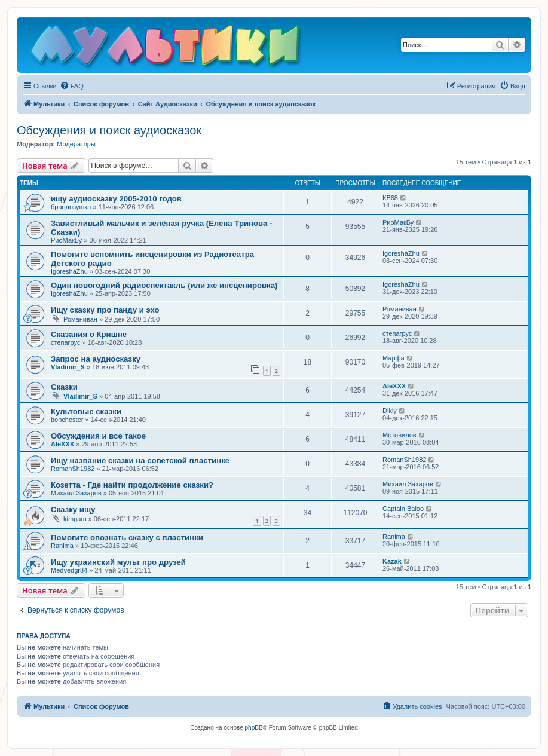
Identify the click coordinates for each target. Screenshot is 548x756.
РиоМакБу (66, 240)
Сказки (64, 387)
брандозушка (71, 207)
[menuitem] (72, 86)
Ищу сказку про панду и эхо (105, 310)
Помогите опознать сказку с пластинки (127, 538)
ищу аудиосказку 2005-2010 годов (116, 199)
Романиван (80, 319)
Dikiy (390, 411)
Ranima (62, 546)
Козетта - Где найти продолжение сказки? (132, 485)
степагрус (66, 342)
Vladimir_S (68, 367)
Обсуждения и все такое (98, 436)
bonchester (67, 420)
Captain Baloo (403, 509)
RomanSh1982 (73, 469)
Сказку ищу (73, 509)
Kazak (392, 561)
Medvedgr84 (69, 570)
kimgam (75, 519)
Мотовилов (399, 435)
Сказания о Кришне (89, 334)
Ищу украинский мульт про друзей (118, 562)
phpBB (254, 728)
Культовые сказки (86, 411)
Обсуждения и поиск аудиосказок (109, 130)
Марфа (394, 358)
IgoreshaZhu (69, 271)
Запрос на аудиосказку (96, 359)
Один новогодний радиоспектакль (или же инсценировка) (164, 285)
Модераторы (76, 144)
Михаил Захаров (76, 493)
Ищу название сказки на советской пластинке (140, 460)
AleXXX (394, 386)
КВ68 (390, 198)
